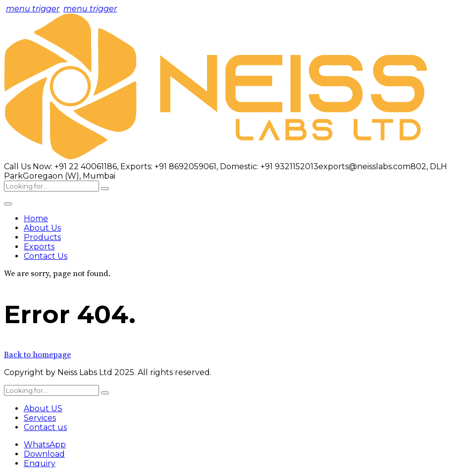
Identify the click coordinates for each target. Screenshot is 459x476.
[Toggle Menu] (8, 204)
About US (43, 408)
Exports (39, 247)
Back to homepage (37, 355)
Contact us (45, 427)
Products (42, 237)
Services (40, 418)
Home (36, 218)
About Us (42, 228)
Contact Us (46, 256)
